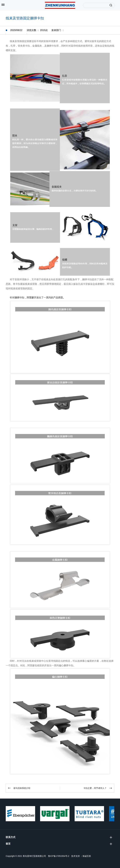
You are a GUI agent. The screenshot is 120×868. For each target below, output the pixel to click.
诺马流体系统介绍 (22, 788)
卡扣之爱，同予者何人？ (95, 788)
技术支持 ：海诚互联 (81, 856)
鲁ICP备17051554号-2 (59, 856)
